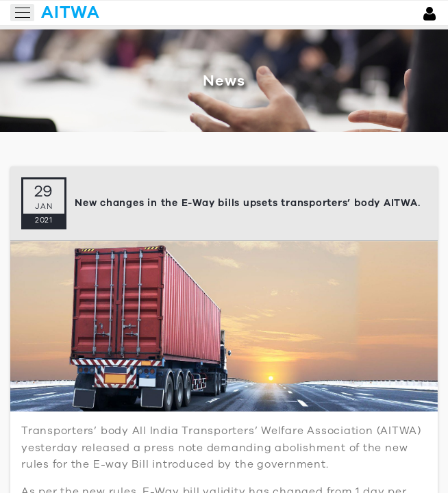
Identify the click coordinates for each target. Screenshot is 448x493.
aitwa (71, 12)
